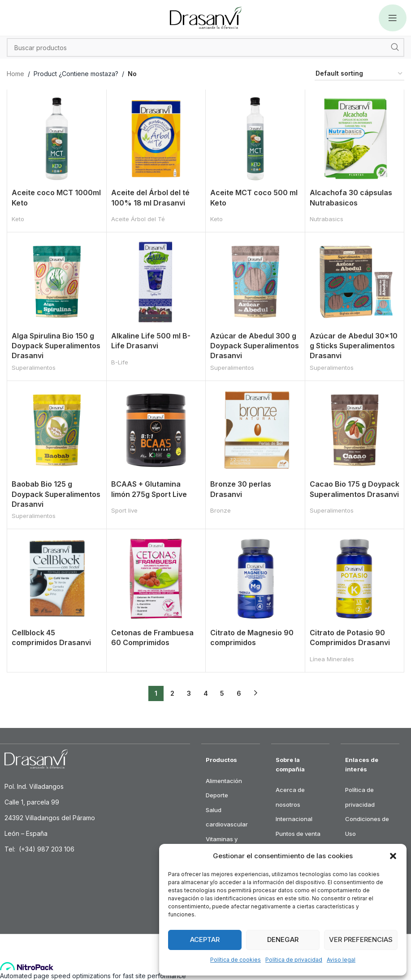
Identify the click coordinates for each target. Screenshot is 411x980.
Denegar (283, 939)
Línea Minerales (332, 659)
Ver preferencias (361, 939)
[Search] (205, 47)
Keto (18, 219)
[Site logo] (206, 17)
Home (15, 74)
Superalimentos (34, 368)
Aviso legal (341, 960)
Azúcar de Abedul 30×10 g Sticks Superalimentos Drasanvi (354, 346)
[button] (393, 856)
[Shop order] (359, 74)
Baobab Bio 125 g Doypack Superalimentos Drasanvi (56, 494)
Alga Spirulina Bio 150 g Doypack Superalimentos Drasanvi (56, 346)
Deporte (217, 795)
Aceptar (205, 939)
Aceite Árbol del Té (138, 219)
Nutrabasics (327, 219)
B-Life (120, 362)
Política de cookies (236, 960)
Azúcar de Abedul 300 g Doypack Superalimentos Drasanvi (255, 346)
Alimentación (224, 781)
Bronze (221, 510)
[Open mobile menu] (393, 18)
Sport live (124, 510)
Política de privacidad (294, 960)
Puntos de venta (298, 834)
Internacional (294, 819)
